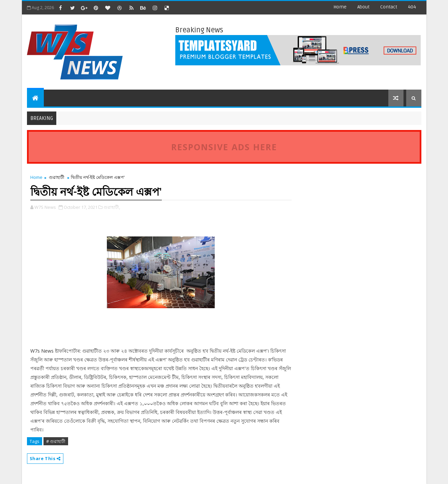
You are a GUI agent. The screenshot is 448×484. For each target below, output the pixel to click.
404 (412, 7)
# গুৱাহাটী (56, 441)
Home (340, 7)
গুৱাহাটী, (112, 207)
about (363, 7)
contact (389, 7)
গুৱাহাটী (57, 177)
